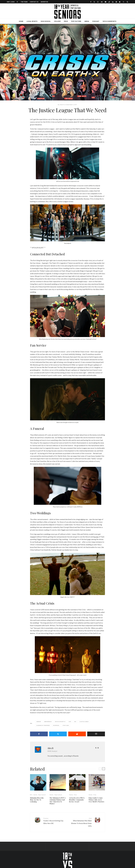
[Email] (96, 734)
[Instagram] (98, 2)
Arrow (39, 722)
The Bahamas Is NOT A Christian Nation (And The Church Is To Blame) (58, 801)
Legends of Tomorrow (43, 725)
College (57, 21)
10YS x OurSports (109, 21)
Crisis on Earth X (60, 722)
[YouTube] (106, 2)
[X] (94, 2)
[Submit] (77, 734)
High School (46, 21)
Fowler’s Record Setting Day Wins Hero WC (55, 821)
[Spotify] (116, 2)
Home (21, 21)
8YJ (31, 795)
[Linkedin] (113, 2)
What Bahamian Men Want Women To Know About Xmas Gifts (80, 822)
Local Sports (32, 21)
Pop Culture (76, 21)
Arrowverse (48, 722)
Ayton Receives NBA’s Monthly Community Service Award (77, 800)
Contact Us (34, 2)
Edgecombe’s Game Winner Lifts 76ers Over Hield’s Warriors (96, 800)
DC (76, 722)
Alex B (50, 748)
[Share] (39, 734)
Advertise (44, 2)
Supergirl (57, 725)
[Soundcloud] (102, 2)
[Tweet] (58, 734)
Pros (66, 21)
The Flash (66, 725)
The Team (24, 2)
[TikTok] (109, 2)
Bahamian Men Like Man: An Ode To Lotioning (37, 800)
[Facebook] (91, 2)
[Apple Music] (120, 2)
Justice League (84, 722)
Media (87, 21)
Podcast (96, 21)
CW (70, 722)
